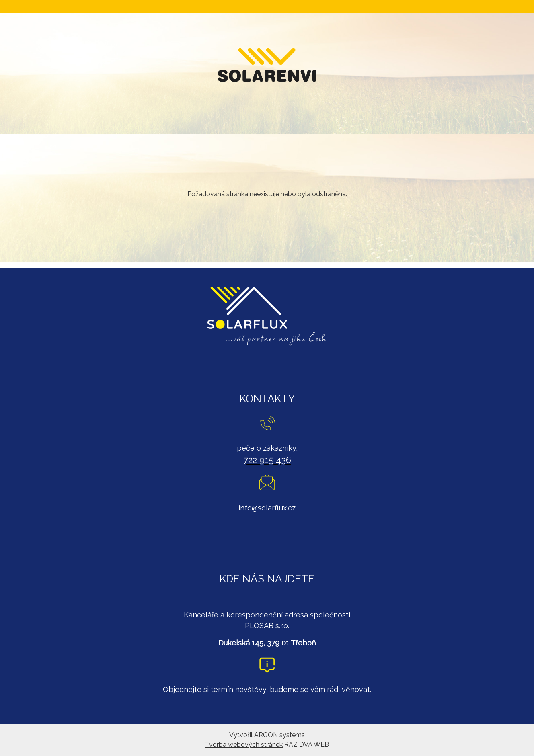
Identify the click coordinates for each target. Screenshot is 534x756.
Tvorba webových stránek (244, 745)
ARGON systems (279, 735)
